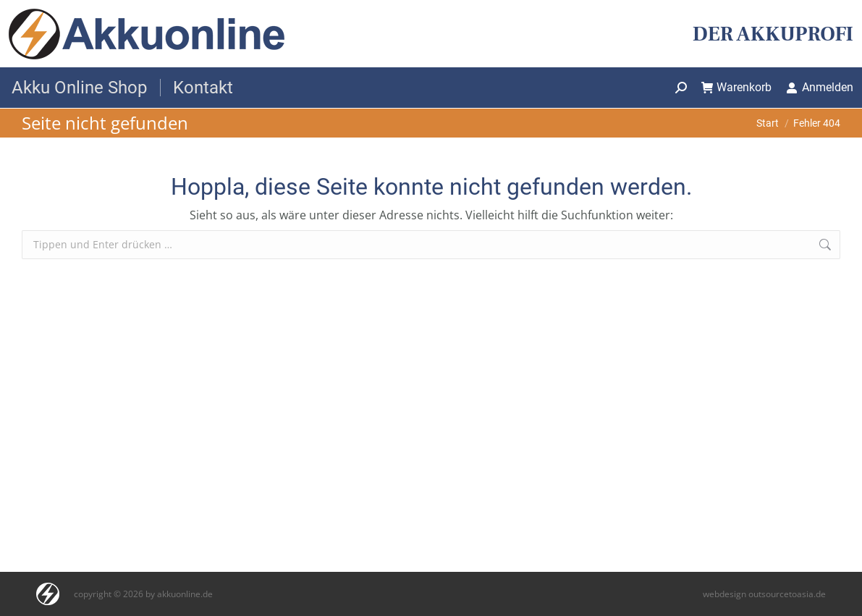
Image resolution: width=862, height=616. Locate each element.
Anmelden (820, 87)
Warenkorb (737, 87)
